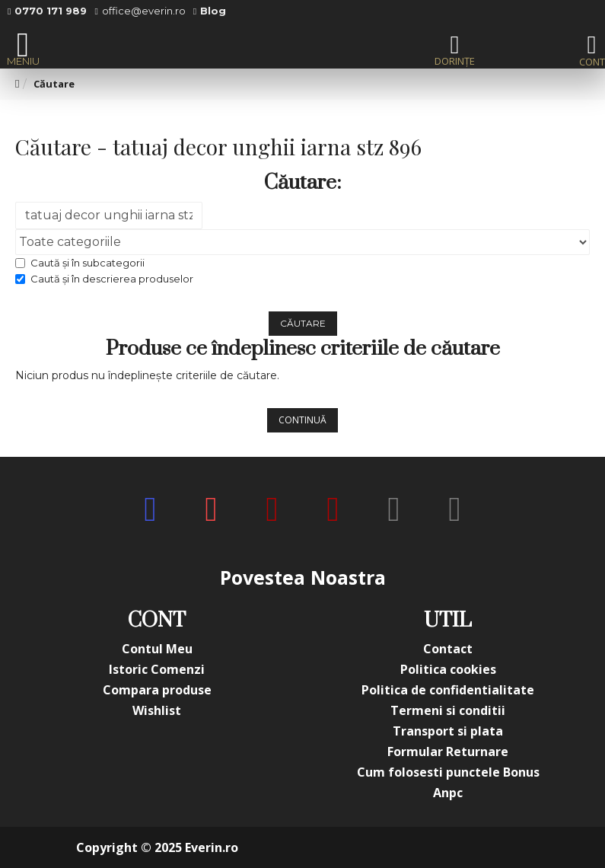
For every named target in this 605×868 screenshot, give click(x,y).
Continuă (302, 420)
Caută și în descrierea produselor (104, 279)
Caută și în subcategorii (80, 263)
